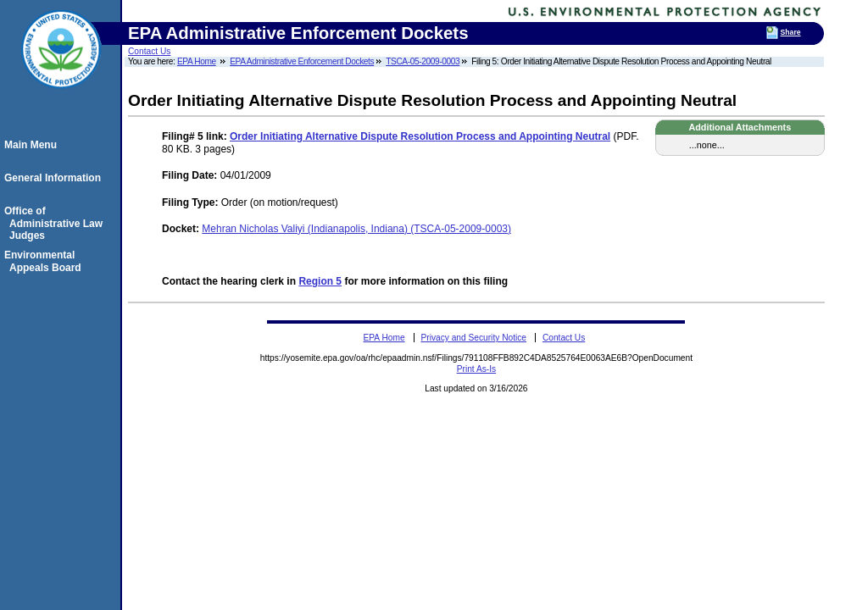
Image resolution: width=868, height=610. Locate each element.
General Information (55, 178)
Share (791, 32)
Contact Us (149, 51)
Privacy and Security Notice (473, 338)
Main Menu (33, 145)
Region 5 (320, 281)
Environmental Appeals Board (45, 261)
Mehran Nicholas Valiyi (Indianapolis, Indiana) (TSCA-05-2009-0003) (356, 229)
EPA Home (197, 61)
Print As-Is (476, 369)
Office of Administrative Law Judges (56, 223)
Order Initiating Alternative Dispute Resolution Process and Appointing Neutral (420, 136)
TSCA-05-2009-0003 (423, 61)
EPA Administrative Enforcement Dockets (302, 61)
